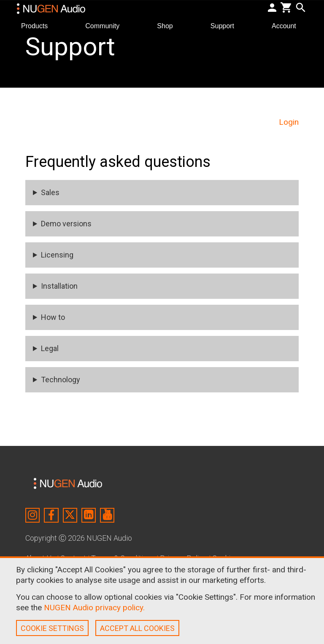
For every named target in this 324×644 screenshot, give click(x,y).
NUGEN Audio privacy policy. (94, 608)
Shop (168, 25)
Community (106, 25)
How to (53, 317)
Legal (50, 348)
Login (289, 122)
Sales (50, 192)
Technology (61, 380)
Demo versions (66, 224)
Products (38, 25)
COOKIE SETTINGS (52, 628)
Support (226, 25)
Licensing (57, 255)
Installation (59, 286)
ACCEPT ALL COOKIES (137, 628)
